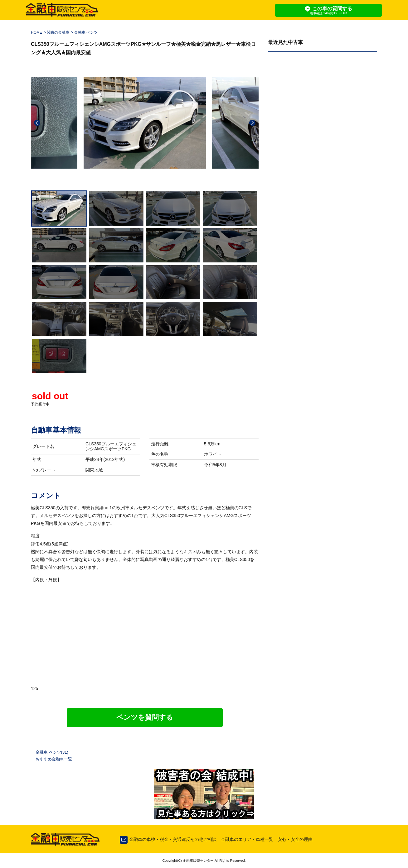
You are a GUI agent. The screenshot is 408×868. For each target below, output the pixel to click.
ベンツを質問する (145, 717)
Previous (37, 123)
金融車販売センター (198, 861)
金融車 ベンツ (86, 32)
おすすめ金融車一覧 (54, 759)
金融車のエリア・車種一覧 (247, 839)
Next (252, 123)
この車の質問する (328, 11)
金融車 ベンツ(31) (52, 752)
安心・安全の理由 (295, 839)
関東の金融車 (58, 32)
